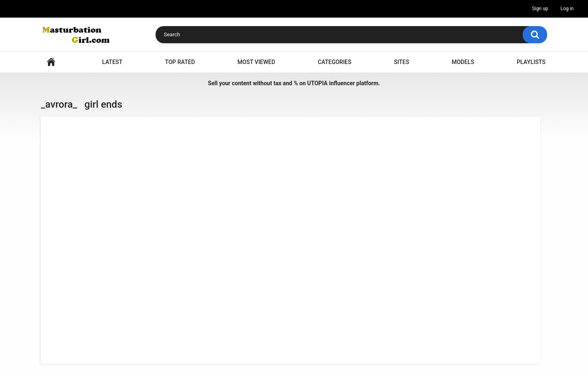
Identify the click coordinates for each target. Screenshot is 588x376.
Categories (334, 62)
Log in (567, 9)
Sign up (540, 9)
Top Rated (180, 62)
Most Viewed (256, 62)
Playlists (531, 62)
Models (463, 62)
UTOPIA (317, 83)
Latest (112, 62)
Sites (402, 62)
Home (51, 62)
